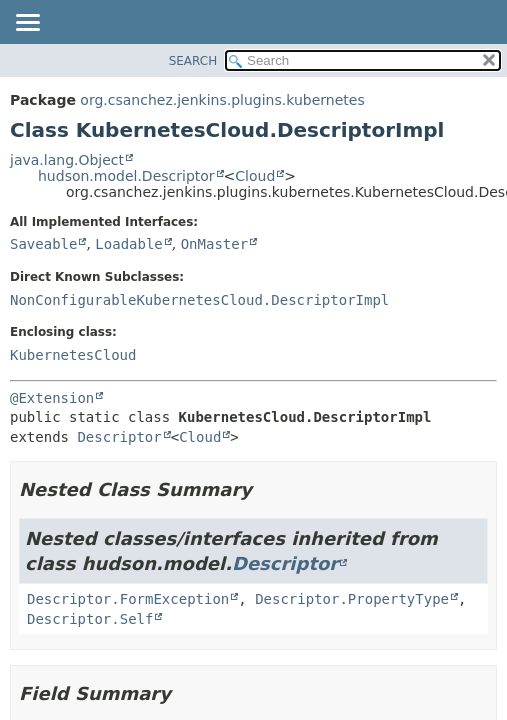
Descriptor (119, 437)
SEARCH (193, 61)
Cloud (255, 176)
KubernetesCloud (73, 355)
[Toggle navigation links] (27, 24)
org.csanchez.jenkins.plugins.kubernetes (222, 100)
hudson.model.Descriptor (126, 176)
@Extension (52, 398)
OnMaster (214, 244)
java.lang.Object (67, 160)
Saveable (43, 244)
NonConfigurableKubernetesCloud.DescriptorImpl (199, 300)
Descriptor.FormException (128, 599)
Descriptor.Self (90, 619)
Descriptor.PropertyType (352, 599)
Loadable (128, 244)
